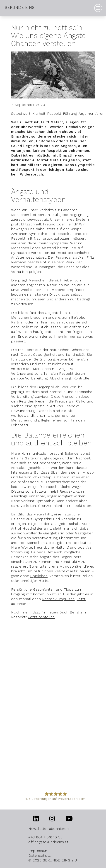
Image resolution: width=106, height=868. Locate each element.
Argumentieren (92, 113)
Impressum (38, 851)
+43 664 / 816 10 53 (45, 837)
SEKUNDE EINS (20, 7)
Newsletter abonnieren (48, 829)
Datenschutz (39, 855)
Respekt (54, 113)
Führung (70, 113)
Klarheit (39, 113)
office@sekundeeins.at (48, 842)
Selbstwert (21, 113)
